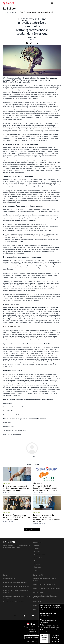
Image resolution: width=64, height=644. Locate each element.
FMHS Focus (37, 601)
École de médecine (9, 579)
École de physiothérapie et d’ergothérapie (16, 586)
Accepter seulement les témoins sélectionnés (56, 638)
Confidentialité (32, 632)
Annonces (37, 546)
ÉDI (35, 561)
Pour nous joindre (32, 641)
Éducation (37, 549)
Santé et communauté (40, 555)
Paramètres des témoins (32, 637)
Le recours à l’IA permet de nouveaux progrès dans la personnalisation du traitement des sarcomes (47, 518)
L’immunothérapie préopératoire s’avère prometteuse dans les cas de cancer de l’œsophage (16, 488)
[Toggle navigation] (58, 3)
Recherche (7, 483)
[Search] (52, 4)
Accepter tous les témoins (44, 637)
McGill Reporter (38, 605)
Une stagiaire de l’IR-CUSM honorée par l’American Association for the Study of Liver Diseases (47, 488)
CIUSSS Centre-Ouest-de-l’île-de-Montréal (47, 588)
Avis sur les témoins (32, 634)
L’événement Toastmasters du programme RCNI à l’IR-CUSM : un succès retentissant (16, 517)
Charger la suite (31, 530)
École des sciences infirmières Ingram (15, 582)
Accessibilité (32, 629)
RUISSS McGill (38, 592)
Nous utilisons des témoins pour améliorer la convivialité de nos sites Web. (51, 608)
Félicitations (37, 483)
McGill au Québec (39, 558)
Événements (37, 567)
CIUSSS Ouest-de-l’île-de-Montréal (44, 584)
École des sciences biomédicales (13, 602)
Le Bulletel (10, 8)
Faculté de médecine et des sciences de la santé (36, 12)
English (36, 570)
